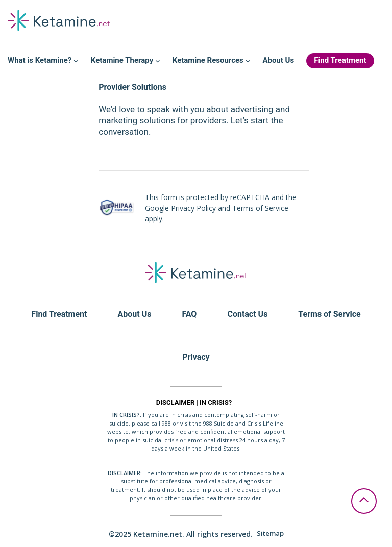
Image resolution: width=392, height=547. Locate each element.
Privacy (196, 357)
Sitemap (270, 533)
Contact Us (247, 314)
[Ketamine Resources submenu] (248, 61)
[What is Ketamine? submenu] (76, 61)
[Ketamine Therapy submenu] (158, 61)
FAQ (189, 314)
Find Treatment (59, 314)
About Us (135, 314)
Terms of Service (329, 314)
